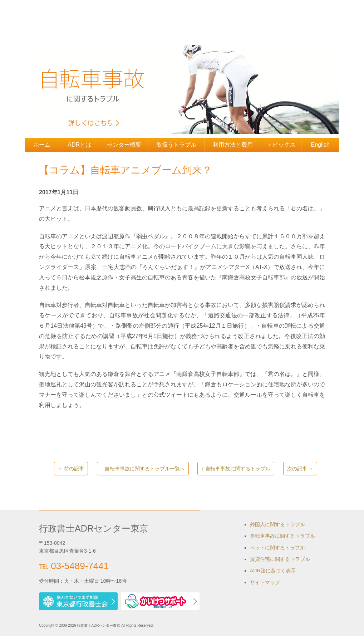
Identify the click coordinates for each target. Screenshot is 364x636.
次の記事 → (300, 469)
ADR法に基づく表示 (273, 571)
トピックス (281, 145)
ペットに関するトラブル (277, 548)
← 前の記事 (71, 469)
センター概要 (124, 145)
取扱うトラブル (176, 145)
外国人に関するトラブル (277, 524)
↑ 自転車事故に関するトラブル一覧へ (143, 469)
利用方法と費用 (233, 145)
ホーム (42, 145)
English (320, 145)
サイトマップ (265, 582)
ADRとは (79, 145)
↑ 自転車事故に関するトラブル (236, 469)
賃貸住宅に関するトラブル (280, 559)
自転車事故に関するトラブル (282, 536)
